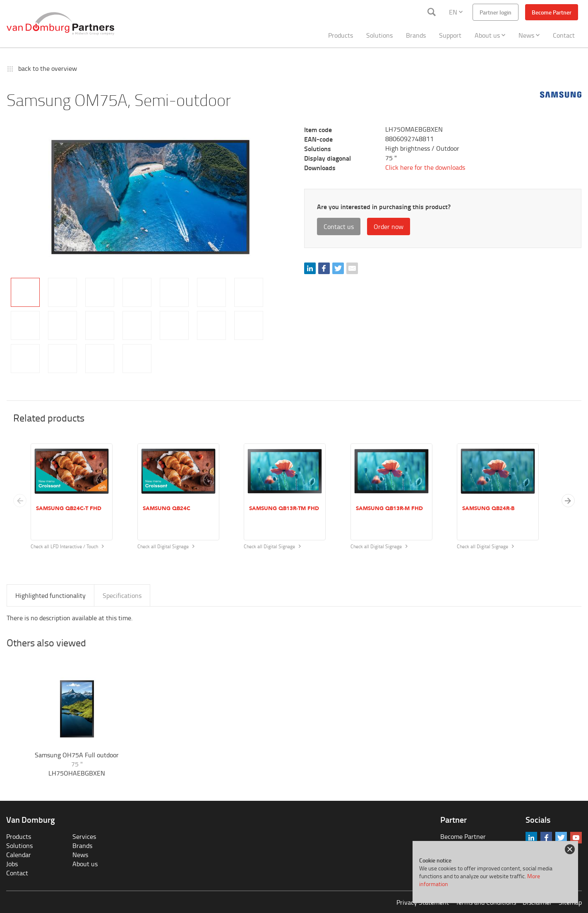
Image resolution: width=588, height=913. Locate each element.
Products (341, 35)
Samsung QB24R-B (488, 509)
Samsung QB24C (167, 509)
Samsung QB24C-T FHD (69, 509)
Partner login (496, 12)
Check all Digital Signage (166, 546)
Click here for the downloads (425, 167)
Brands (416, 35)
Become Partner (552, 12)
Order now (389, 226)
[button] (568, 501)
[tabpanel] (150, 197)
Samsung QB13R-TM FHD (284, 509)
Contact (564, 35)
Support (450, 35)
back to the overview (48, 68)
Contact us (339, 226)
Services (84, 836)
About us (490, 35)
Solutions (379, 35)
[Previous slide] (20, 501)
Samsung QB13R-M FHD (389, 509)
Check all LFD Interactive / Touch (67, 546)
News (529, 35)
